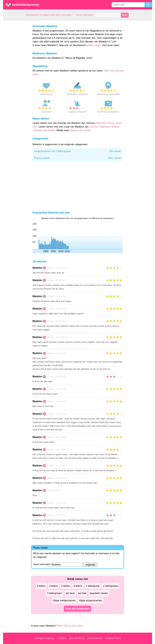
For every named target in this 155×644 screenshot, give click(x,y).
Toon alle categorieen (77, 609)
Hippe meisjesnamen (64, 600)
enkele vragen (94, 45)
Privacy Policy (113, 638)
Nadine (115, 127)
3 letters (41, 586)
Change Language (44, 638)
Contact (62, 638)
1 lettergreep (93, 586)
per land (70, 593)
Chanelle (37, 130)
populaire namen (99, 593)
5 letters (66, 586)
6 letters (78, 586)
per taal (82, 593)
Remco (111, 123)
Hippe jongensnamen (91, 600)
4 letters (54, 586)
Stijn (35, 127)
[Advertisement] (15, 66)
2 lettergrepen (111, 586)
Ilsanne (94, 127)
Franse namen (78, 158)
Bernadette (49, 130)
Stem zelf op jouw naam (70, 626)
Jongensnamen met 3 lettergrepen (78, 151)
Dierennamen (95, 638)
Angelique (104, 127)
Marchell (101, 123)
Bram (119, 123)
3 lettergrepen (55, 593)
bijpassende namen (80, 130)
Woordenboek (77, 638)
